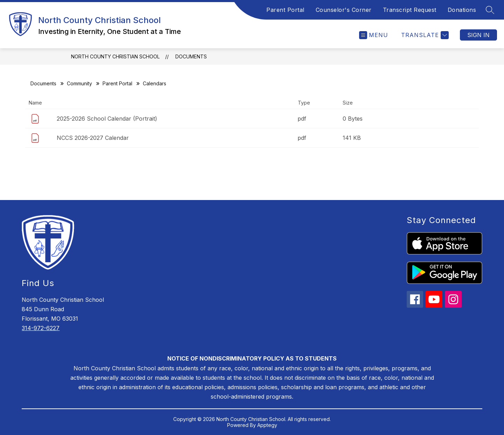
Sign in (478, 35)
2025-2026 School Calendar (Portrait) (107, 119)
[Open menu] (374, 35)
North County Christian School (115, 56)
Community (79, 83)
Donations (462, 10)
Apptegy (267, 425)
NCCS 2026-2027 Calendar (93, 138)
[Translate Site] (424, 35)
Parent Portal (285, 10)
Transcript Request (410, 10)
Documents (191, 56)
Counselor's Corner (344, 10)
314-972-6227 (41, 328)
